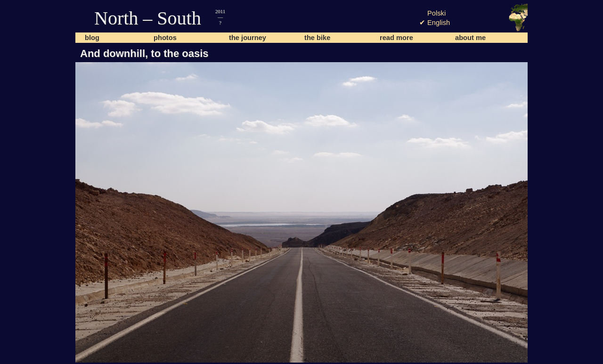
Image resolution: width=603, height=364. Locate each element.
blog (92, 38)
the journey (248, 38)
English (439, 23)
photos (165, 38)
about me (470, 38)
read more (396, 38)
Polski (436, 13)
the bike (317, 38)
